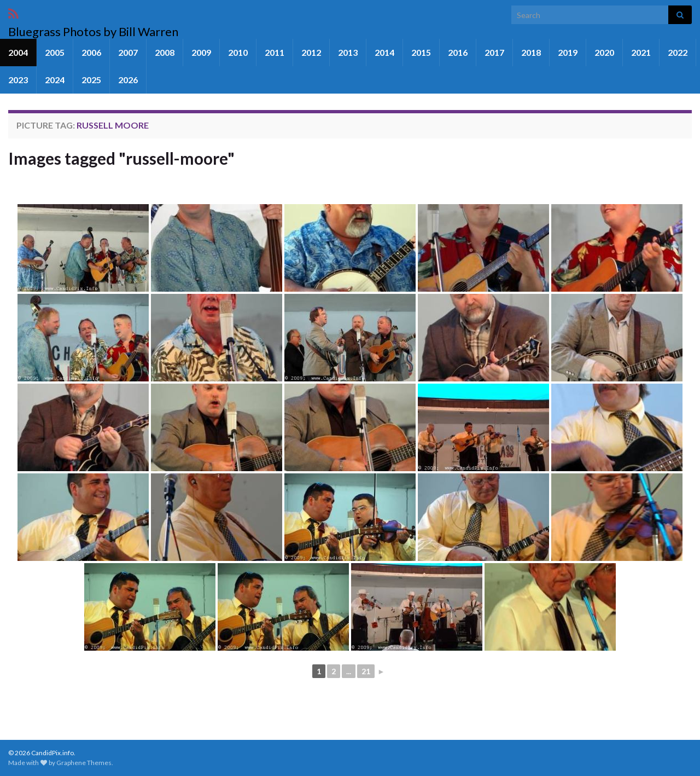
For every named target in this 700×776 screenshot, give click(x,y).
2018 (531, 52)
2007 (128, 52)
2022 (678, 52)
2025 (91, 80)
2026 (128, 80)
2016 (458, 52)
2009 (201, 52)
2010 (238, 52)
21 (366, 671)
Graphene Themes (84, 763)
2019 (568, 52)
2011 (275, 52)
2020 (604, 52)
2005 (55, 52)
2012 (311, 52)
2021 (641, 52)
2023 (18, 80)
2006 (91, 52)
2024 (55, 80)
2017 (494, 52)
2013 (348, 52)
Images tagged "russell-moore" (121, 158)
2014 (384, 52)
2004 (18, 52)
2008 (165, 52)
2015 (421, 52)
